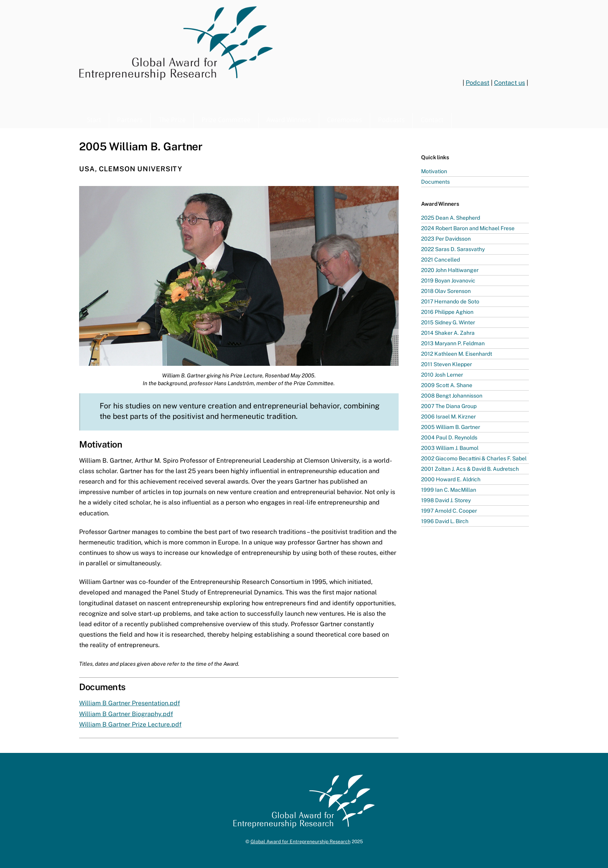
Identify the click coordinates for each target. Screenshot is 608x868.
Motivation (434, 171)
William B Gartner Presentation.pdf (130, 703)
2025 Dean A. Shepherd (451, 218)
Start (94, 120)
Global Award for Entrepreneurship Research (301, 841)
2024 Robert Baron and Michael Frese (468, 228)
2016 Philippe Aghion (447, 312)
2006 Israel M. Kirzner (448, 417)
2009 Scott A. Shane (447, 385)
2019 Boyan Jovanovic (448, 281)
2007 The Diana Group (449, 406)
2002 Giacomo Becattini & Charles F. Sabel (474, 458)
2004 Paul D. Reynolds (449, 437)
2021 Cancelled (440, 260)
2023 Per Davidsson (446, 239)
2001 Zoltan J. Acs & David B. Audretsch (470, 469)
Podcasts (391, 120)
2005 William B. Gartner (451, 427)
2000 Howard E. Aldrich (451, 479)
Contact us (510, 83)
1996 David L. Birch (445, 521)
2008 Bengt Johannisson (452, 396)
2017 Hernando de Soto (450, 301)
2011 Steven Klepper (446, 364)
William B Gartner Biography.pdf (126, 714)
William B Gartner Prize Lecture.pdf (130, 724)
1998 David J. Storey (446, 500)
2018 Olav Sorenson (446, 291)
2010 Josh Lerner (442, 375)
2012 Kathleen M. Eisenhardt (457, 354)
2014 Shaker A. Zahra (448, 333)
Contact (432, 120)
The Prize (172, 120)
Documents (435, 182)
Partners (130, 120)
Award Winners (289, 120)
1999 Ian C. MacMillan (449, 490)
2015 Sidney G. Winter (448, 322)
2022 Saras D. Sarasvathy (453, 249)
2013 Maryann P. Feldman (453, 343)
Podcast (478, 83)
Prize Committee (226, 120)
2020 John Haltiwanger (450, 270)
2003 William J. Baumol (450, 448)
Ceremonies (345, 120)
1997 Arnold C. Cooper (449, 511)
